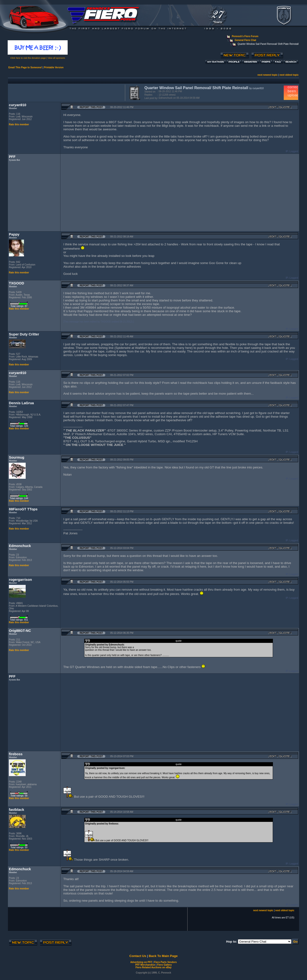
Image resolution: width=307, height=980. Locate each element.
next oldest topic (289, 75)
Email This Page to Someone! (25, 67)
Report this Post (91, 107)
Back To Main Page (163, 956)
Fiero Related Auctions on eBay (153, 967)
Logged (294, 151)
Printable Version (54, 67)
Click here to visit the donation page (28, 58)
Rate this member (19, 124)
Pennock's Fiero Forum (245, 36)
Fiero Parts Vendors (165, 962)
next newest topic (267, 75)
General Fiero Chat (245, 40)
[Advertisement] (65, 92)
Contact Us (138, 956)
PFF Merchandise (145, 965)
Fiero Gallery (164, 965)
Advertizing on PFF (141, 962)
